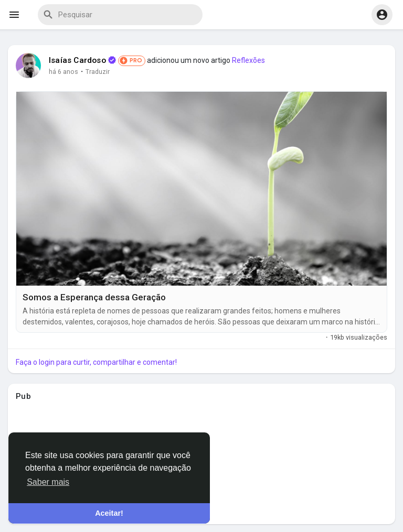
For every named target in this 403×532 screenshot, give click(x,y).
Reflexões (248, 60)
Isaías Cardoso (77, 60)
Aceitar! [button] (109, 513)
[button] (382, 15)
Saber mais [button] (48, 482)
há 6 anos (63, 72)
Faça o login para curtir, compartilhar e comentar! (96, 362)
